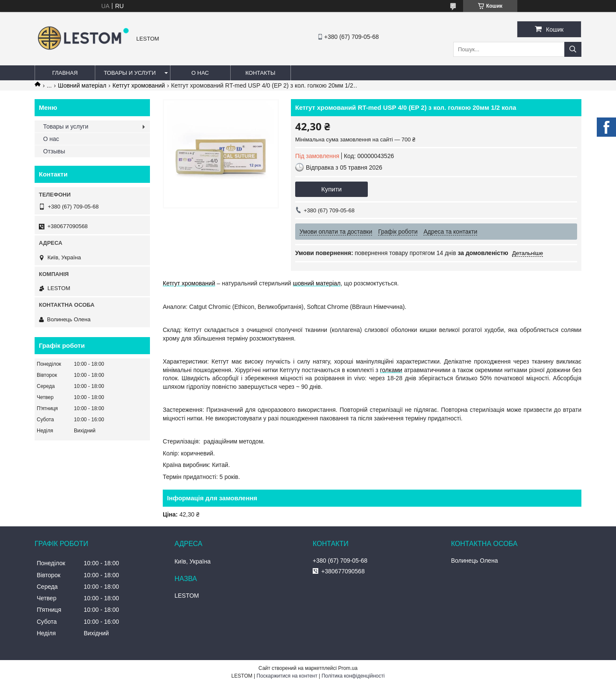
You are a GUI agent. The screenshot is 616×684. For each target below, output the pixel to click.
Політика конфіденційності (353, 676)
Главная (65, 73)
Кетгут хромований (139, 85)
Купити (331, 189)
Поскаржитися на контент (287, 676)
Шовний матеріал (82, 85)
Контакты (260, 73)
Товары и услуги (130, 73)
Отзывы (54, 151)
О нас (200, 73)
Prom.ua (348, 668)
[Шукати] (573, 49)
